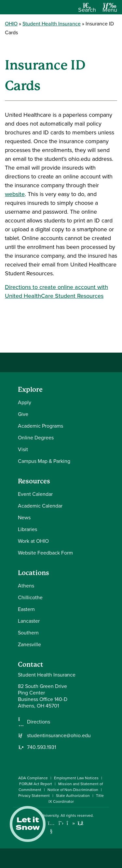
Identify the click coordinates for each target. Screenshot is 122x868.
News (24, 518)
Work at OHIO (33, 541)
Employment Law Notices (76, 778)
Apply (25, 402)
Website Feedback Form (45, 553)
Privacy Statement (34, 796)
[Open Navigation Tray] (110, 10)
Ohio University (45, 815)
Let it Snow (28, 824)
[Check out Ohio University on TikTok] (71, 823)
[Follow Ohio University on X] (61, 823)
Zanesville (29, 644)
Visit (23, 449)
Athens (26, 586)
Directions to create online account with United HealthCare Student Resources (56, 291)
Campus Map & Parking (44, 461)
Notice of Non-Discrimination (73, 790)
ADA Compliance (33, 778)
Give (23, 414)
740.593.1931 (41, 747)
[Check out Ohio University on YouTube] (51, 827)
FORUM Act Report (36, 784)
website (15, 194)
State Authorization (73, 796)
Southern (28, 633)
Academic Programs (41, 426)
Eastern (26, 609)
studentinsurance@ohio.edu (59, 736)
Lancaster (29, 621)
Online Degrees (36, 438)
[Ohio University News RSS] (81, 823)
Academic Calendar (40, 506)
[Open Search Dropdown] (87, 10)
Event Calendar (35, 494)
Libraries (27, 529)
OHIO (11, 24)
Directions (39, 722)
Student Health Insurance (52, 24)
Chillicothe (30, 597)
